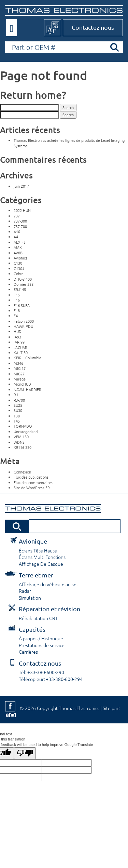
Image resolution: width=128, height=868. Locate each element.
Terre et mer (36, 575)
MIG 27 (20, 368)
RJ (16, 395)
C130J (19, 268)
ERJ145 (20, 289)
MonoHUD (22, 384)
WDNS (19, 442)
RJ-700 (19, 400)
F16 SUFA (22, 305)
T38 (17, 416)
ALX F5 (20, 242)
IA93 (17, 337)
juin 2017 (21, 186)
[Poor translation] (25, 753)
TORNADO (23, 426)
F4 (16, 316)
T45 (17, 421)
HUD (18, 331)
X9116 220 (23, 447)
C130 (18, 263)
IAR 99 (19, 342)
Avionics (20, 258)
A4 (16, 237)
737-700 (20, 226)
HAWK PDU (23, 326)
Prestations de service (42, 645)
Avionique (33, 541)
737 (17, 216)
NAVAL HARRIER (27, 389)
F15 (17, 295)
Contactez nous (93, 27)
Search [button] (68, 107)
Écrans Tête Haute (38, 550)
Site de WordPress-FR (32, 488)
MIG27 (19, 374)
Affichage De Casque (41, 564)
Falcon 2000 (24, 321)
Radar (25, 591)
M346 (18, 363)
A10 (17, 231)
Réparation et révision (49, 609)
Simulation (30, 598)
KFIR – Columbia (27, 358)
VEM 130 (21, 437)
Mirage (20, 379)
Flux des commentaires (33, 482)
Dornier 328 (24, 284)
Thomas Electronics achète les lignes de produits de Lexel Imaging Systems (69, 143)
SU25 (18, 405)
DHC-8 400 (23, 279)
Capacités (32, 629)
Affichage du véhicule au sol (48, 584)
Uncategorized (26, 431)
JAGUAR (20, 347)
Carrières (28, 652)
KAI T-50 (21, 352)
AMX (18, 247)
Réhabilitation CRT (38, 618)
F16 (17, 300)
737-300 (20, 221)
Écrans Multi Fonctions (42, 557)
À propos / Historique (41, 638)
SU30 (18, 410)
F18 (17, 310)
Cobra (19, 273)
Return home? (33, 95)
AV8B (18, 253)
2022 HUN (22, 210)
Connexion (22, 472)
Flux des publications (31, 477)
